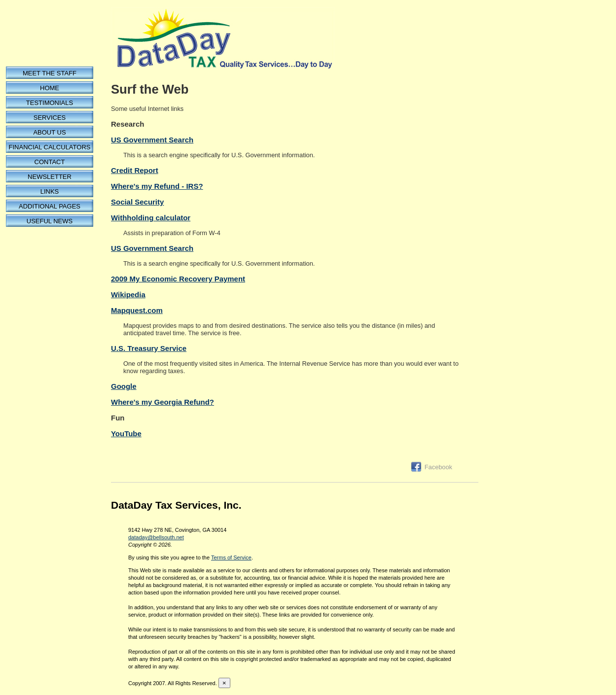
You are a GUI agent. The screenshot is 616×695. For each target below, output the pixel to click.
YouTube (126, 434)
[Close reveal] (224, 683)
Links (50, 191)
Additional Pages (50, 206)
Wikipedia (128, 295)
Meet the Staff (50, 73)
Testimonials (50, 103)
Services (50, 118)
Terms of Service (231, 557)
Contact (50, 162)
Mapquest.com (137, 310)
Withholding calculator (151, 218)
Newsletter (50, 177)
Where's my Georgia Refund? (163, 402)
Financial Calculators (50, 147)
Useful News (50, 221)
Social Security (137, 202)
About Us (49, 132)
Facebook (438, 467)
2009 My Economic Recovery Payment (178, 279)
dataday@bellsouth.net (156, 537)
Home (50, 88)
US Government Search (152, 140)
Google (124, 386)
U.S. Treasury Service (149, 348)
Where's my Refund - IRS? (157, 186)
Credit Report (135, 170)
